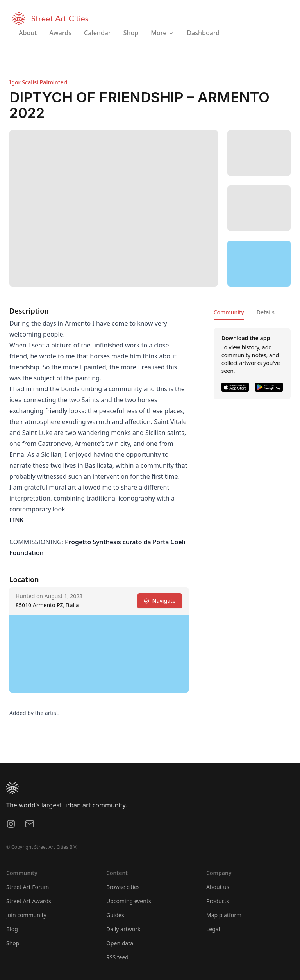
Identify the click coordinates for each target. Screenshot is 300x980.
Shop (13, 943)
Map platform (224, 915)
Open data (120, 943)
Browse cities (123, 887)
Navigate (160, 601)
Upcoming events (129, 901)
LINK (17, 520)
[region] (259, 264)
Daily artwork (123, 929)
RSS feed (117, 957)
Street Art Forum (28, 887)
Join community (26, 915)
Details (266, 312)
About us (218, 887)
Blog (12, 929)
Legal (213, 929)
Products (218, 901)
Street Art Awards (29, 901)
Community (229, 312)
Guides (115, 915)
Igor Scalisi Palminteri (38, 82)
